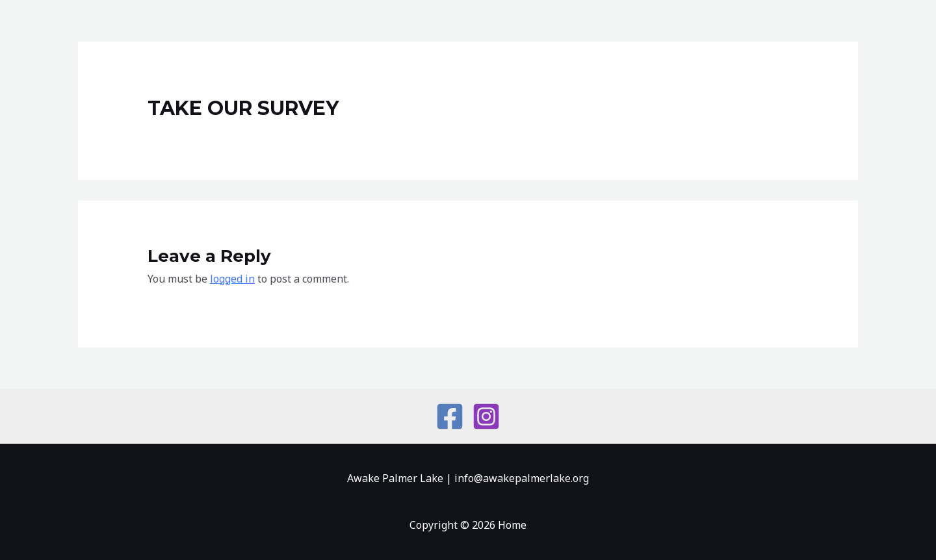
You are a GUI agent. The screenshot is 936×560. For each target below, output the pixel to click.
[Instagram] (486, 416)
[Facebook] (450, 416)
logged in (232, 279)
